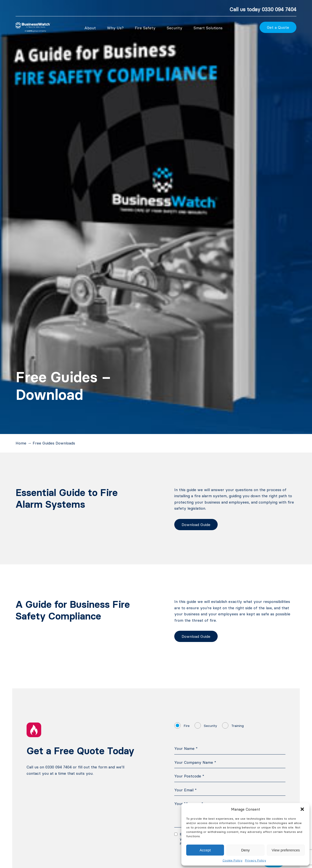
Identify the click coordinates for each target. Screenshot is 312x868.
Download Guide (196, 525)
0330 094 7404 (279, 9)
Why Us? (115, 28)
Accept (205, 850)
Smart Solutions (208, 28)
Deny (245, 850)
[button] (302, 809)
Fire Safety (145, 28)
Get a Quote (278, 27)
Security (175, 28)
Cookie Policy (233, 860)
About (90, 28)
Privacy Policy (256, 860)
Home (21, 443)
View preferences (286, 850)
